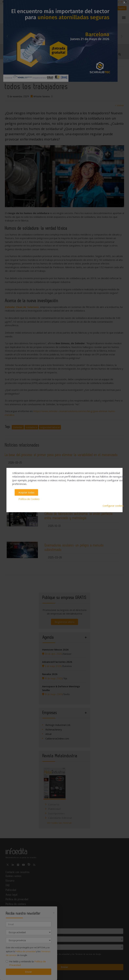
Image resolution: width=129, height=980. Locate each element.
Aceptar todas (26, 492)
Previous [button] (7, 36)
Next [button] (122, 36)
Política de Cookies (29, 499)
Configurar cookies (113, 506)
